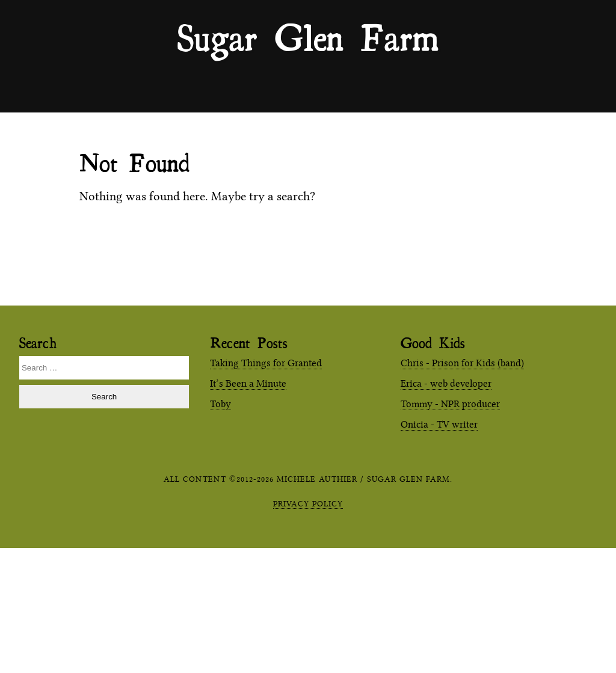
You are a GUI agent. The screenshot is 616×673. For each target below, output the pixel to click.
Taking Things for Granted (266, 363)
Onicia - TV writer (439, 424)
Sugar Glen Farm (308, 37)
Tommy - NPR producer (450, 404)
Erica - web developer (446, 383)
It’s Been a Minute (248, 383)
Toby (220, 404)
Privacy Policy (308, 503)
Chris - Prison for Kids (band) (462, 363)
